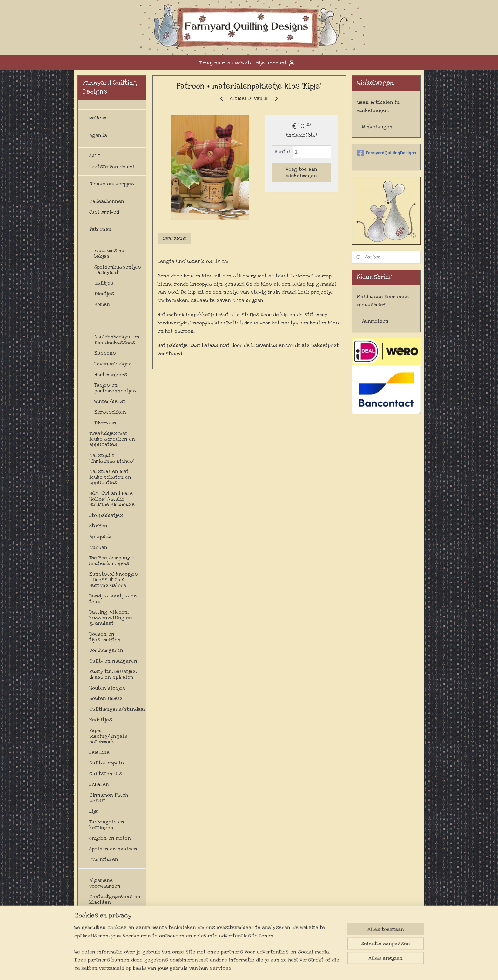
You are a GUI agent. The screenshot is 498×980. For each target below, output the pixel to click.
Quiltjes (104, 283)
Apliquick (100, 537)
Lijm (94, 811)
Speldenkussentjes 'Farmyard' (118, 270)
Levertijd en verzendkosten (108, 926)
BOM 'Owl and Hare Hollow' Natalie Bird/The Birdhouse (112, 499)
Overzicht (174, 238)
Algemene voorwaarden (105, 883)
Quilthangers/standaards (118, 709)
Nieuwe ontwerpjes (112, 184)
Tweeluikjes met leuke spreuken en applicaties (112, 439)
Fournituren (104, 859)
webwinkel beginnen (273, 968)
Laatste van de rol (112, 167)
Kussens (105, 353)
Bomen (102, 304)
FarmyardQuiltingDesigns (386, 153)
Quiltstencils (106, 774)
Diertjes (104, 294)
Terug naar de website (226, 63)
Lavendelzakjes (113, 364)
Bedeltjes (101, 720)
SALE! (95, 156)
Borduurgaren (106, 650)
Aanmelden (375, 321)
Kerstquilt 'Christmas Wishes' (112, 458)
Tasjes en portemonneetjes (115, 388)
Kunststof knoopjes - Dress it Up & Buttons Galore (114, 580)
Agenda (98, 135)
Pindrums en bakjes (109, 253)
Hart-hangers (111, 375)
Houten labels (106, 698)
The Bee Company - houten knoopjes (111, 561)
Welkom (98, 118)
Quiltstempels (107, 763)
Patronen (100, 229)
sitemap (240, 968)
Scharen (99, 784)
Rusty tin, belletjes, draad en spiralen (113, 674)
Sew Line (99, 752)
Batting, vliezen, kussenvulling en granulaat (111, 618)
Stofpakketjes (106, 515)
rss (252, 968)
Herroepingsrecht (111, 913)
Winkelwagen (377, 127)
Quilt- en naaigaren (113, 661)
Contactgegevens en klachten (115, 899)
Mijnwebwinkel (321, 968)
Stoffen (98, 526)
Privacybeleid (105, 940)
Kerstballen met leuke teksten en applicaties (110, 477)
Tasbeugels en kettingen (107, 825)
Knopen (98, 547)
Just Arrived (104, 212)
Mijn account (276, 63)
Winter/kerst (110, 401)
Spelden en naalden (113, 849)
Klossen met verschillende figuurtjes (111, 321)
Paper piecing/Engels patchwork (108, 736)
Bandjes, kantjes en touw (113, 599)
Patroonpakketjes (111, 240)
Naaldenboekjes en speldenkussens (117, 340)
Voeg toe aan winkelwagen (301, 172)
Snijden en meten (110, 838)
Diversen (105, 423)
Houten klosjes (108, 688)
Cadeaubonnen (107, 201)
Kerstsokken (110, 412)
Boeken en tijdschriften (105, 637)
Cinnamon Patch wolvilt (109, 798)
